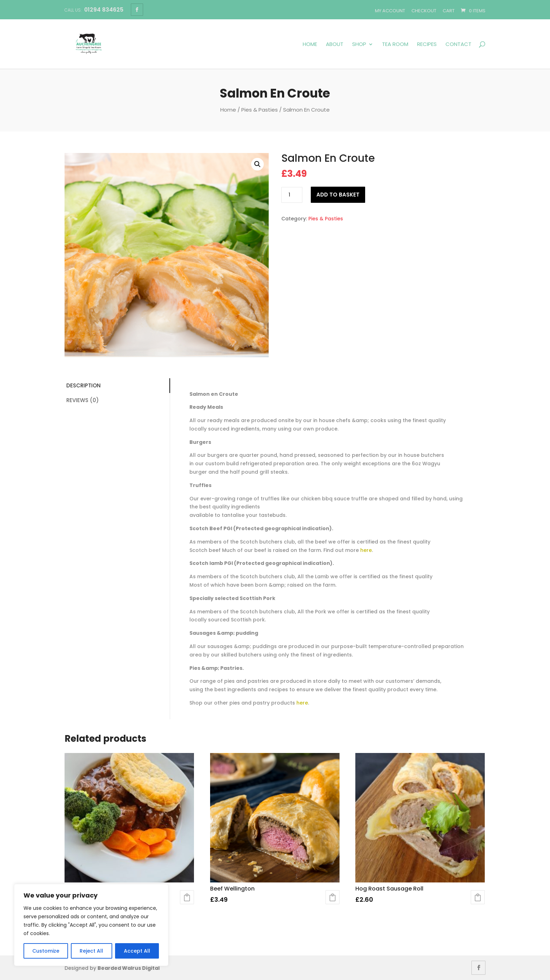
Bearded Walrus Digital (129, 968)
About (335, 45)
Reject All (91, 951)
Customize (46, 951)
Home (310, 45)
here (366, 550)
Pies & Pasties (260, 110)
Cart (449, 11)
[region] (91, 925)
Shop (359, 45)
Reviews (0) (83, 400)
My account (390, 11)
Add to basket (338, 195)
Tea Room (395, 45)
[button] (257, 164)
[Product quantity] (292, 195)
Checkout (424, 11)
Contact (458, 45)
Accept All (137, 951)
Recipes (427, 45)
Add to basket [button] (187, 897)
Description (83, 385)
